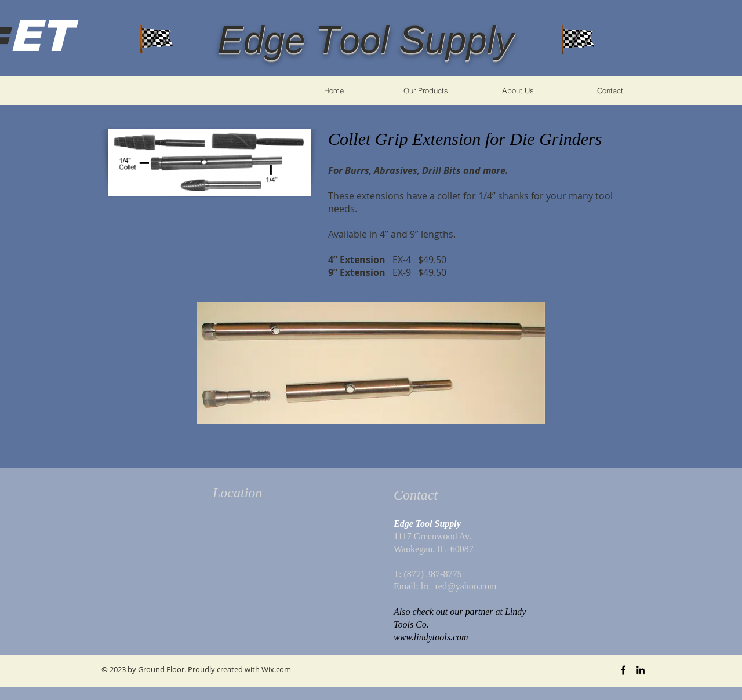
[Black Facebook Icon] (623, 670)
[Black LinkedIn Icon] (641, 670)
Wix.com (276, 669)
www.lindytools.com (432, 637)
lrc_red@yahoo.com (459, 586)
